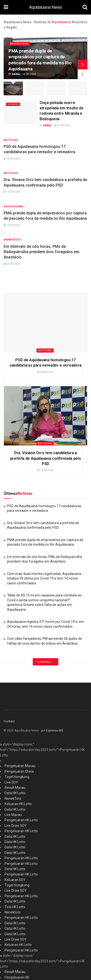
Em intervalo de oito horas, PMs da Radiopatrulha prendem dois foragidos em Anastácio (41, 252)
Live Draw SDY (16, 826)
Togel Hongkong (17, 777)
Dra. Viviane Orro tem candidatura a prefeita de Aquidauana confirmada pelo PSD (46, 458)
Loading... (45, 662)
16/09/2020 (12, 192)
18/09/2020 (12, 159)
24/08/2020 (12, 264)
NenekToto (13, 799)
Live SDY (11, 782)
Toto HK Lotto (15, 907)
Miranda (13, 104)
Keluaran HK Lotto (18, 804)
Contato (9, 721)
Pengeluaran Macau (20, 766)
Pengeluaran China (19, 771)
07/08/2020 (62, 125)
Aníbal (16, 74)
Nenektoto (13, 912)
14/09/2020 (12, 225)
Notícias (11, 140)
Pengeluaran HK (17, 977)
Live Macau (13, 815)
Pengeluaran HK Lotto (21, 820)
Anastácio (12, 240)
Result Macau (15, 788)
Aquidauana (61, 22)
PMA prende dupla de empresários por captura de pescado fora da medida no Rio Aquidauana (40, 60)
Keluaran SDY (15, 880)
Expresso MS (54, 731)
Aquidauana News (45, 7)
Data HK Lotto (15, 793)
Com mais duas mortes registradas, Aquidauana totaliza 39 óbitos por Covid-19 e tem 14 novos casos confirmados (44, 578)
